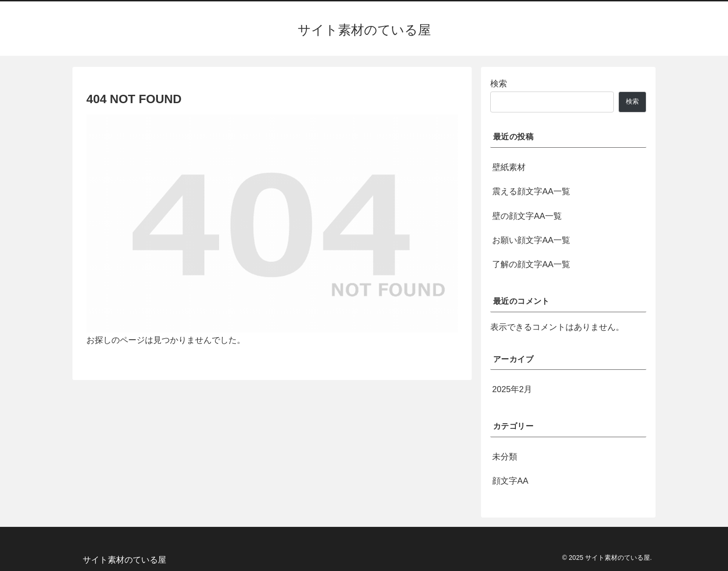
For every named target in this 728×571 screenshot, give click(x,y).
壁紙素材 (509, 167)
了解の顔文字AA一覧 (531, 264)
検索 (499, 84)
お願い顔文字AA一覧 (531, 240)
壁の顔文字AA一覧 (527, 216)
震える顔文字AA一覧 (531, 191)
